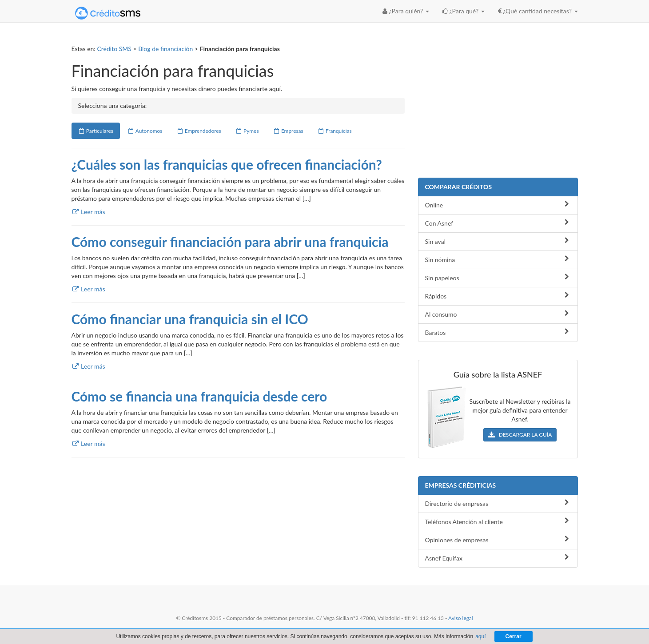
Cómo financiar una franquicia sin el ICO (190, 319)
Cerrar (514, 636)
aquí (480, 636)
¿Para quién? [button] (406, 11)
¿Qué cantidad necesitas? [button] (538, 11)
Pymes (247, 131)
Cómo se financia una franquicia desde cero (199, 396)
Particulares (96, 131)
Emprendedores (199, 131)
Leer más (88, 212)
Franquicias (335, 131)
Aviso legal (460, 618)
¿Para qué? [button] (464, 11)
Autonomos (145, 131)
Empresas (288, 131)
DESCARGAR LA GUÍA (520, 435)
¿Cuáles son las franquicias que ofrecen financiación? (227, 164)
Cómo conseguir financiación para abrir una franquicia (230, 242)
